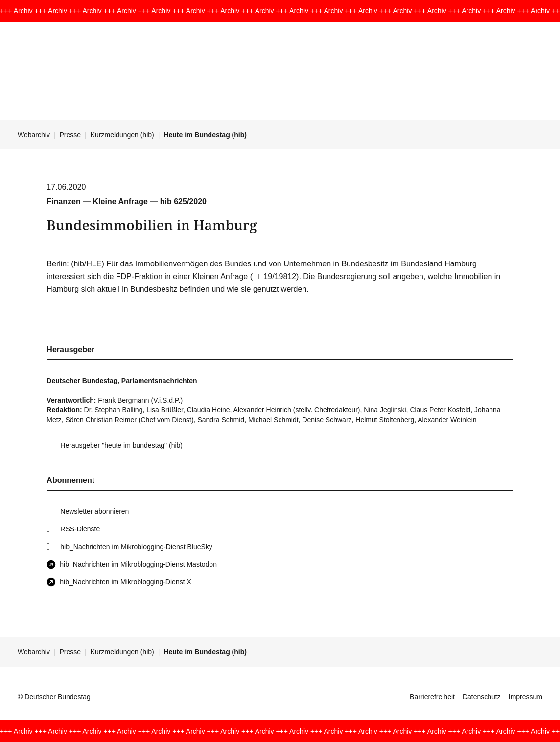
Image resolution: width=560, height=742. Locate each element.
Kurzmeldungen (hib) (122, 135)
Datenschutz (482, 697)
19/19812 (274, 276)
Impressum (525, 697)
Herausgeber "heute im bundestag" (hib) (121, 445)
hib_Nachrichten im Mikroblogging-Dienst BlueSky (136, 547)
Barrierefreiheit (432, 697)
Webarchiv (34, 135)
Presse (70, 135)
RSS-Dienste (80, 529)
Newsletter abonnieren (94, 511)
